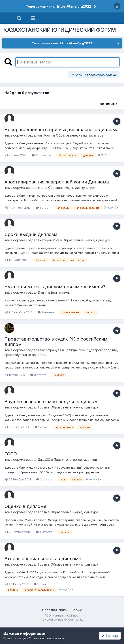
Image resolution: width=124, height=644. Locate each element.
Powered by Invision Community (62, 620)
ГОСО (11, 454)
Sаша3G (44, 460)
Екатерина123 (49, 240)
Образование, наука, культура (80, 135)
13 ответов (41, 155)
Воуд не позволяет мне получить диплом (51, 402)
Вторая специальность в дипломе (43, 559)
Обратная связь (55, 610)
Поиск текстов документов (75, 460)
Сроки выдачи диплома (31, 234)
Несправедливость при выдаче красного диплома (61, 130)
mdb (41, 188)
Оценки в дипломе (26, 506)
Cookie (77, 610)
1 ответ (43, 208)
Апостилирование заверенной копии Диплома (57, 182)
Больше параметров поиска (94, 75)
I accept (110, 636)
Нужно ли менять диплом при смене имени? (55, 287)
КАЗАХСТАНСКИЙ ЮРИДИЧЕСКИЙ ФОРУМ (60, 30)
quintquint (45, 135)
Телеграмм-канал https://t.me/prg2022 (59, 6)
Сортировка (110, 104)
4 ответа (44, 532)
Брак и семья (61, 292)
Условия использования (47, 638)
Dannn (43, 292)
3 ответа (38, 375)
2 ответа (46, 312)
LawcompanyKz (50, 350)
